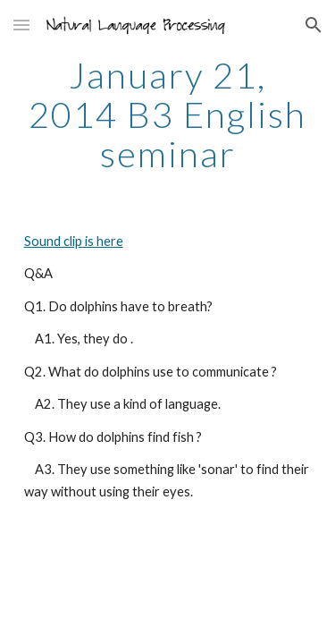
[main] (168, 114)
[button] (21, 25)
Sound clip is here (74, 241)
